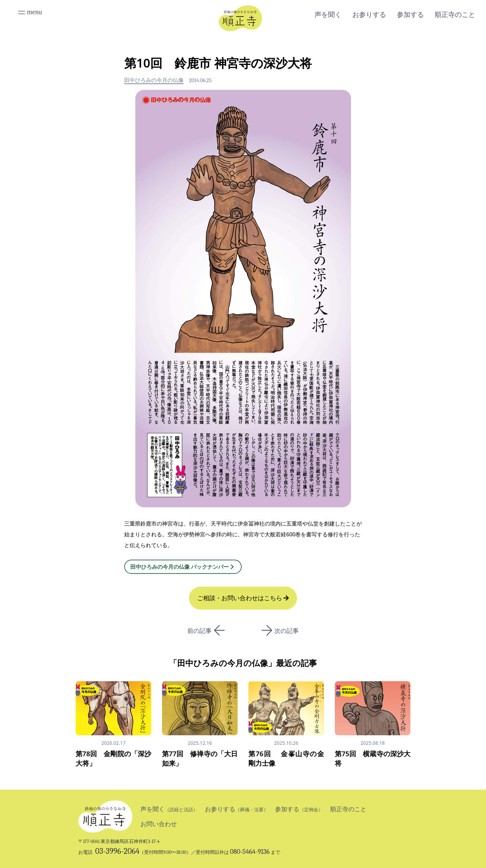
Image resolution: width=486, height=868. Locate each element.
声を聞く (328, 15)
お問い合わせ (159, 824)
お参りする (369, 15)
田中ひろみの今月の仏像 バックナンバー (183, 567)
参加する (410, 15)
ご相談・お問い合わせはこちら (243, 598)
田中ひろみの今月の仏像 (154, 80)
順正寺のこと (455, 15)
